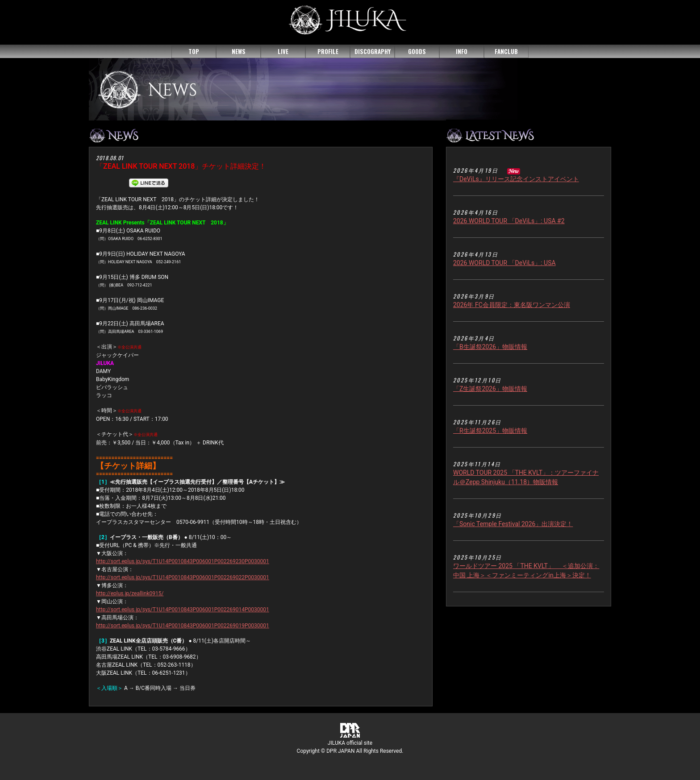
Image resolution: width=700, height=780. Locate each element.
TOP (194, 51)
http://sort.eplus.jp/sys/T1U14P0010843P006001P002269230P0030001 (183, 561)
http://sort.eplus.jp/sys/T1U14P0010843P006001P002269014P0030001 (183, 610)
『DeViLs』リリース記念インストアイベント (516, 179)
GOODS (417, 51)
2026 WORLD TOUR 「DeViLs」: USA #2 (509, 221)
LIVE (283, 51)
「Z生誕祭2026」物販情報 (490, 389)
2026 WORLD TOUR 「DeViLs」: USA (504, 263)
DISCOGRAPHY (373, 51)
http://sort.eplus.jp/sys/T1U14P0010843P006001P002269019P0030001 (183, 626)
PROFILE (328, 51)
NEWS (239, 51)
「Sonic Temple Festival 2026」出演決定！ (513, 524)
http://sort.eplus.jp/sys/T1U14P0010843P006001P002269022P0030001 (183, 577)
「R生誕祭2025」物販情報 (490, 431)
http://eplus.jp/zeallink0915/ (130, 593)
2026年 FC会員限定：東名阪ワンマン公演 (512, 305)
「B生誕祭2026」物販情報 (490, 347)
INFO (462, 51)
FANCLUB (506, 51)
